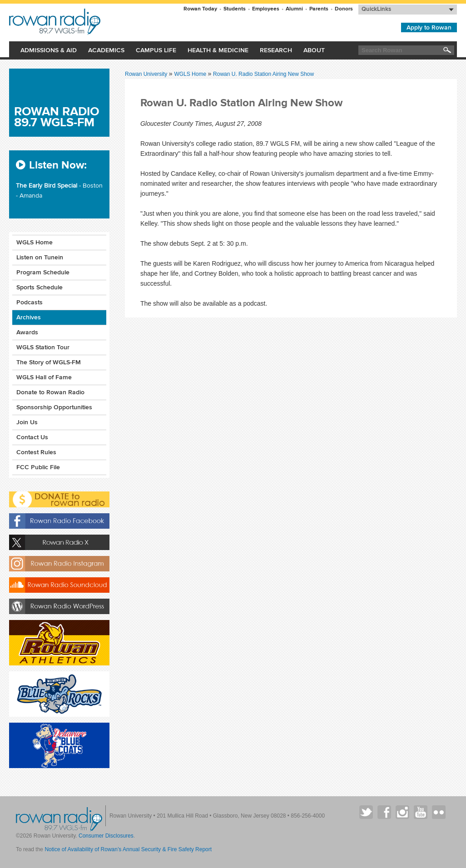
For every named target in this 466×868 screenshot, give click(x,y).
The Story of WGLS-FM (49, 362)
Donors (344, 9)
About (314, 50)
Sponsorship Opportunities (54, 407)
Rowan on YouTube (421, 812)
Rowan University (98, 22)
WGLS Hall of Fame (44, 377)
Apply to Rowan (429, 27)
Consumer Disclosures (106, 836)
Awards (27, 332)
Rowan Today (200, 9)
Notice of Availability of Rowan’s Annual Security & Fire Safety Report (128, 849)
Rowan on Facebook (384, 812)
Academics (106, 50)
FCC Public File (38, 467)
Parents (319, 9)
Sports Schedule (40, 287)
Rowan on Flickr (439, 812)
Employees (266, 9)
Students (235, 9)
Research (276, 50)
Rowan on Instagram (402, 812)
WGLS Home (191, 74)
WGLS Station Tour (43, 347)
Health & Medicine (218, 50)
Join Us (27, 422)
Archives (29, 317)
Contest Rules (36, 452)
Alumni (294, 9)
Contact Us (32, 437)
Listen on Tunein (40, 257)
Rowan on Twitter (366, 812)
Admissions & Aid (49, 50)
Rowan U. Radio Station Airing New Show (263, 74)
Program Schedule (43, 272)
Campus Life (156, 50)
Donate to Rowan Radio (50, 392)
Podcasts (30, 302)
